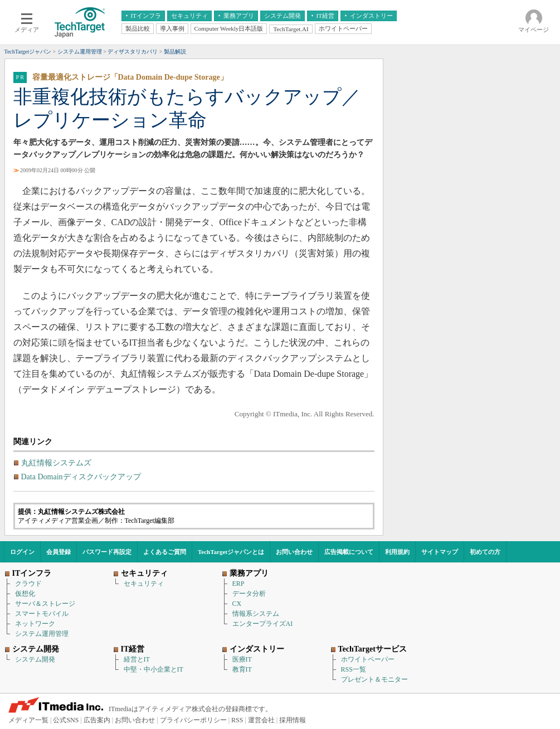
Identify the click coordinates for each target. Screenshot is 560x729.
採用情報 (293, 720)
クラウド (28, 584)
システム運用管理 (42, 634)
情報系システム (256, 614)
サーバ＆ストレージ (45, 604)
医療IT (242, 659)
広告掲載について (349, 552)
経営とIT (137, 659)
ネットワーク (35, 624)
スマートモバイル (42, 614)
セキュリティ (144, 584)
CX (237, 604)
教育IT (242, 669)
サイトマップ (440, 552)
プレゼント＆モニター (374, 679)
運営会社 (261, 720)
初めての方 (485, 552)
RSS (237, 720)
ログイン (22, 552)
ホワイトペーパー (368, 659)
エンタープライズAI (263, 624)
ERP (238, 584)
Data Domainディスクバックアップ (81, 477)
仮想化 (25, 594)
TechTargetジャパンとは (231, 552)
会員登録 (59, 552)
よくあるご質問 (165, 552)
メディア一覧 (28, 720)
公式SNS (66, 720)
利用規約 (397, 552)
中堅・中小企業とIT (154, 669)
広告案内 (97, 720)
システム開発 (35, 659)
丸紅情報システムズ (56, 463)
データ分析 (249, 594)
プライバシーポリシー (193, 720)
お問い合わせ (294, 552)
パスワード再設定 (107, 552)
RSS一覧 (354, 669)
